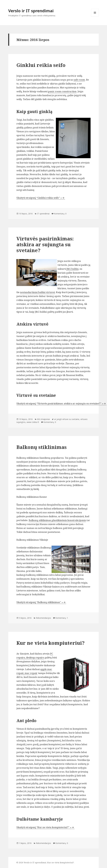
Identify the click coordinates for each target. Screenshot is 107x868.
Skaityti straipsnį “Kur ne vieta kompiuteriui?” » (44, 827)
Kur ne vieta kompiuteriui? (51, 643)
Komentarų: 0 (60, 214)
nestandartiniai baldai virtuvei (37, 292)
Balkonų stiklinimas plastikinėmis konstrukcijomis (57, 520)
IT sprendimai (43, 214)
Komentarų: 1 (62, 618)
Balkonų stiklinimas (42, 447)
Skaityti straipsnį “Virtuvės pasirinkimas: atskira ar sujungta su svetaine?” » (60, 403)
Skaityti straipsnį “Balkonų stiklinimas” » (40, 602)
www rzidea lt (33, 422)
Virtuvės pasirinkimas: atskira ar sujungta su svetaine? (45, 244)
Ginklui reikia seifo (41, 65)
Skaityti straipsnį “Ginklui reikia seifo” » (39, 198)
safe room (79, 80)
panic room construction (62, 91)
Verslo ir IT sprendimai (31, 11)
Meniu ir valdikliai (95, 17)
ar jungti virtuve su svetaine (67, 419)
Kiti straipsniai (43, 419)
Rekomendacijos (43, 618)
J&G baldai (72, 269)
